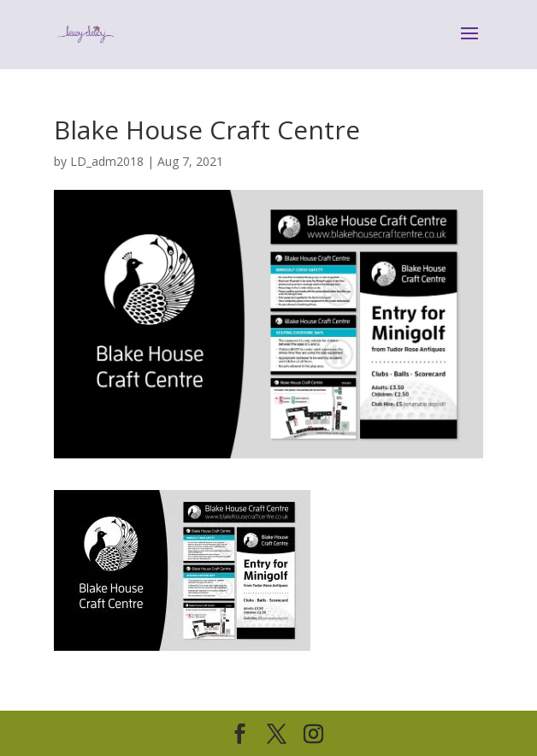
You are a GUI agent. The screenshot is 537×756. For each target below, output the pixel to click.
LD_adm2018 (107, 161)
